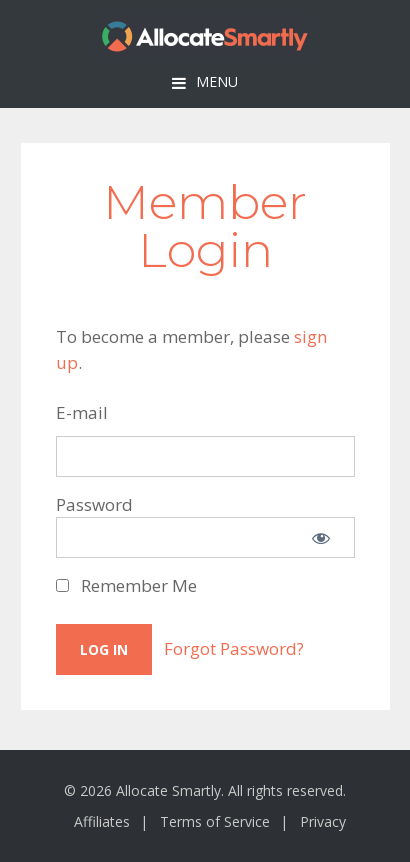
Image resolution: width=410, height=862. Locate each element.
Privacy (323, 821)
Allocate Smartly (205, 36)
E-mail (82, 412)
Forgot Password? (234, 648)
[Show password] (321, 537)
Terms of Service (215, 821)
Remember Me (126, 585)
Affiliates (102, 821)
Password (94, 504)
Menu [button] (217, 81)
